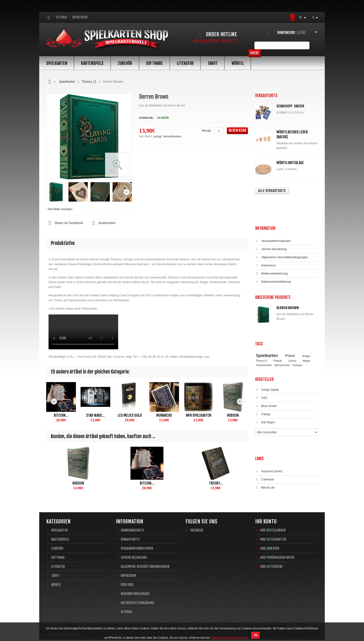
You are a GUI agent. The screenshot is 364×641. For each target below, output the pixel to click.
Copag (263, 366)
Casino (292, 317)
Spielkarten (57, 63)
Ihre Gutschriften (273, 527)
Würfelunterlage (290, 163)
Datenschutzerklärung (273, 254)
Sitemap (62, 17)
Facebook (197, 518)
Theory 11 (89, 82)
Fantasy (297, 321)
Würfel (238, 63)
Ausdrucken (103, 223)
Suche (311, 45)
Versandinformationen (273, 213)
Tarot (213, 63)
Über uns (127, 573)
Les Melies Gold (130, 415)
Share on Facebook (65, 223)
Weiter (127, 192)
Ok (255, 635)
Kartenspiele (92, 63)
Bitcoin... (61, 415)
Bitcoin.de (265, 424)
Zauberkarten (264, 321)
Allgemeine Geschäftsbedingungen (282, 230)
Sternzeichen (282, 321)
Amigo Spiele (267, 341)
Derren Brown (288, 275)
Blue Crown (266, 358)
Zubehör (125, 63)
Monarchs (164, 415)
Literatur (185, 63)
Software (154, 63)
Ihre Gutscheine (271, 554)
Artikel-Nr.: (147, 118)
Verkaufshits (130, 527)
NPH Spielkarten (199, 415)
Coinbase (265, 416)
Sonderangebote (132, 518)
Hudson (233, 415)
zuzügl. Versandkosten (167, 136)
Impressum (80, 17)
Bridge (306, 312)
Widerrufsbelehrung (271, 246)
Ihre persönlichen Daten (277, 545)
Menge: (207, 131)
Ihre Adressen (270, 536)
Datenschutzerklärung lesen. (230, 638)
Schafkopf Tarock (290, 106)
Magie (306, 317)
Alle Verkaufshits (272, 191)
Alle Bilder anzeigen (60, 209)
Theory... (216, 483)
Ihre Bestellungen (273, 518)
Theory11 (262, 317)
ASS (261, 350)
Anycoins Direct (269, 408)
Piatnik (278, 317)
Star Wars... (95, 415)
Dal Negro (265, 374)
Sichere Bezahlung (271, 221)
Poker (290, 311)
